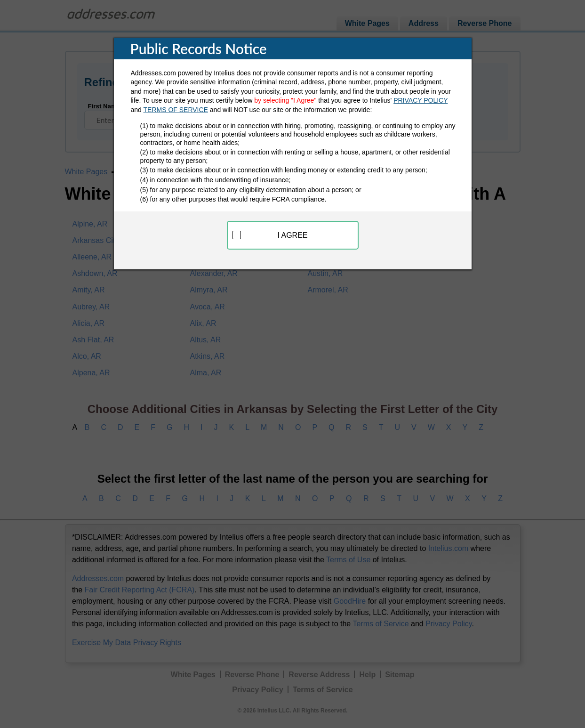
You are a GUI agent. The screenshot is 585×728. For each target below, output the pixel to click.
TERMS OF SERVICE (176, 110)
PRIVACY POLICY (421, 100)
